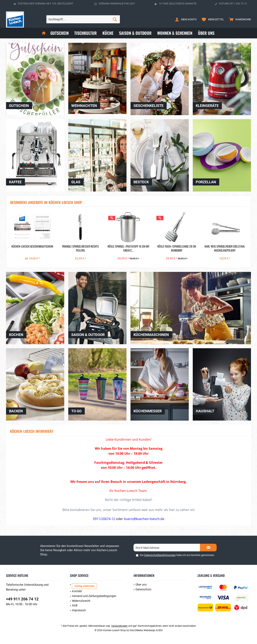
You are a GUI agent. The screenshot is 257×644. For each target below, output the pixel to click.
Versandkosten (119, 626)
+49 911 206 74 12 (22, 599)
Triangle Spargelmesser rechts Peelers (80, 248)
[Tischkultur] (86, 33)
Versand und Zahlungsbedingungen (94, 596)
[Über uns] (206, 33)
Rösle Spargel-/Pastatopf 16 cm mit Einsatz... (128, 248)
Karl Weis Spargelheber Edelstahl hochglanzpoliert (225, 248)
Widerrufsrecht (81, 601)
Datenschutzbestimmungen (160, 555)
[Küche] (108, 33)
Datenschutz (143, 589)
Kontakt (77, 591)
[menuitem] (239, 19)
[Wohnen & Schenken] (175, 33)
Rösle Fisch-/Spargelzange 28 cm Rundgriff (177, 248)
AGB (75, 605)
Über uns (141, 585)
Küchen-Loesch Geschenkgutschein (32, 246)
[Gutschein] (60, 33)
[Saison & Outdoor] (135, 33)
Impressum (79, 610)
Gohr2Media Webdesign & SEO (146, 630)
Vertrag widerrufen (84, 586)
